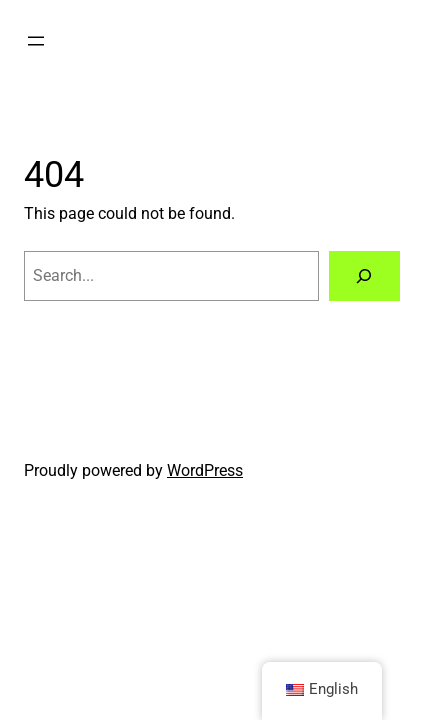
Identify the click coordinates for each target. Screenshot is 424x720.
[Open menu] (36, 41)
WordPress (205, 470)
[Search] (364, 276)
